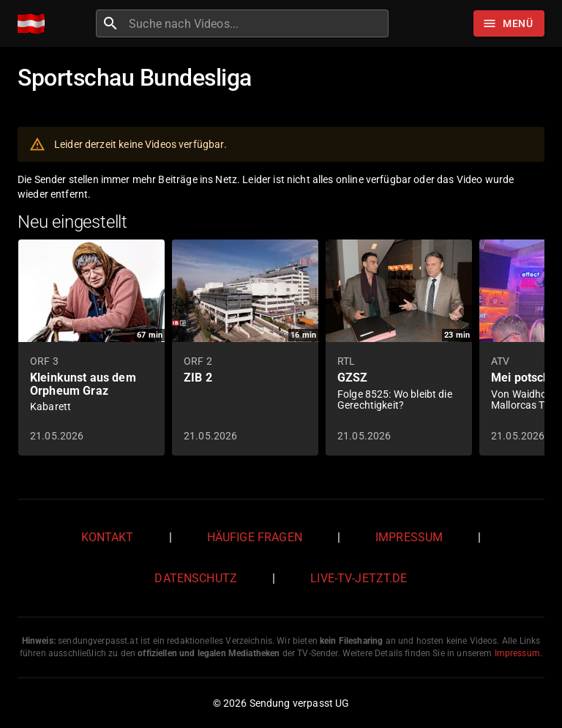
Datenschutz (196, 578)
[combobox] (257, 23)
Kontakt (108, 537)
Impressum (409, 537)
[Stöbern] (509, 23)
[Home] (35, 24)
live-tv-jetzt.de (359, 578)
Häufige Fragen (255, 537)
